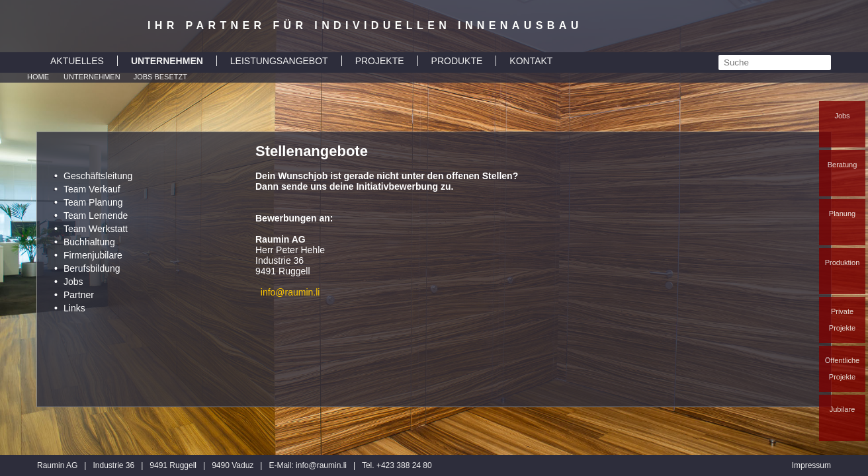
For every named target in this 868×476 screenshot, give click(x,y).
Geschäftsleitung (98, 176)
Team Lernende (96, 216)
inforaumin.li (321, 465)
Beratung (843, 165)
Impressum (811, 465)
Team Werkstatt (96, 229)
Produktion (843, 262)
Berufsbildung (92, 268)
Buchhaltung (89, 242)
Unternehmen (92, 77)
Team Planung (93, 202)
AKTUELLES (77, 61)
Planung (842, 214)
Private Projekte (842, 320)
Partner (79, 295)
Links (74, 308)
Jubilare (843, 409)
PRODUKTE (457, 61)
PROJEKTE (380, 61)
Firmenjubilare (93, 255)
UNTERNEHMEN (167, 61)
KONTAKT (531, 61)
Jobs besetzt (160, 77)
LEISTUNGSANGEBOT (279, 61)
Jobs (842, 116)
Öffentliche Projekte (842, 369)
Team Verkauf (92, 189)
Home (38, 77)
